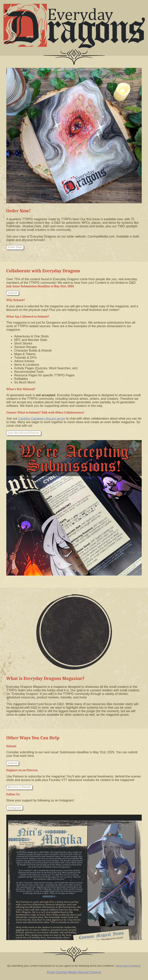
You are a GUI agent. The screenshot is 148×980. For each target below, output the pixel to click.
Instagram (14, 808)
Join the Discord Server (24, 433)
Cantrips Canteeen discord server (42, 419)
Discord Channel (89, 972)
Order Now (15, 247)
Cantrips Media (66, 972)
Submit (12, 293)
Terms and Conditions (128, 966)
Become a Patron (19, 787)
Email (51, 972)
